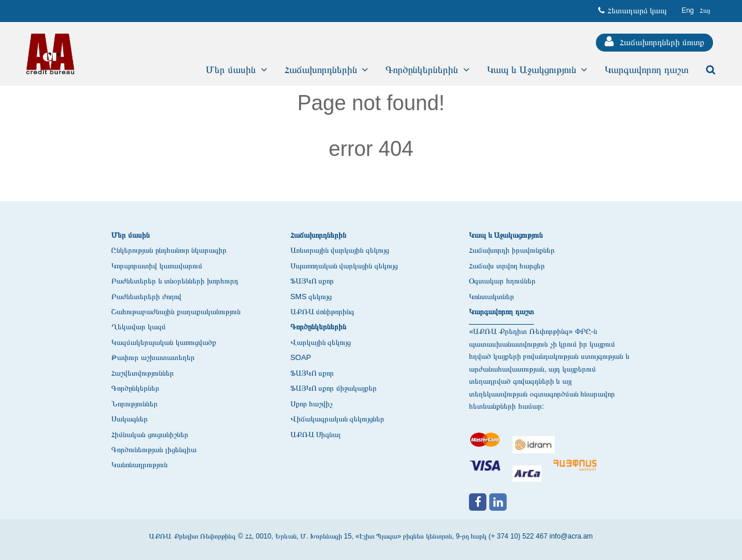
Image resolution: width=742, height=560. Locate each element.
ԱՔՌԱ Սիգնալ (316, 434)
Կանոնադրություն (139, 465)
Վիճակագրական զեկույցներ (338, 419)
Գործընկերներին (318, 327)
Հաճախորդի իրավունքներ (512, 250)
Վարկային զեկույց (321, 342)
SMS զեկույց (311, 297)
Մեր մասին (130, 235)
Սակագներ (130, 419)
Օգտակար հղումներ (502, 281)
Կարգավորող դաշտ (501, 312)
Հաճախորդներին (318, 235)
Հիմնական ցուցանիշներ (150, 434)
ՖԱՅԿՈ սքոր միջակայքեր (334, 388)
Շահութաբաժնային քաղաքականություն (176, 312)
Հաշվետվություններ (143, 373)
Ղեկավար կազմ (139, 327)
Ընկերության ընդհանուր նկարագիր (169, 250)
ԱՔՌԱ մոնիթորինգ (323, 312)
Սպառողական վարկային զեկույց (344, 266)
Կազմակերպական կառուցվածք (164, 342)
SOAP (301, 357)
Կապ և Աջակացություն (506, 235)
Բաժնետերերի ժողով (146, 297)
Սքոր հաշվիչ (312, 404)
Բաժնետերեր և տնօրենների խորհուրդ (175, 281)
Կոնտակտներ (492, 297)
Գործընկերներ (135, 388)
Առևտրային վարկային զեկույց (340, 250)
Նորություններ (134, 404)
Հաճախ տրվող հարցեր (507, 266)
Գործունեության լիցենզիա (154, 450)
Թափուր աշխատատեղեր (153, 357)
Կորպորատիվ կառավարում (157, 266)
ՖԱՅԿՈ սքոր (312, 281)
